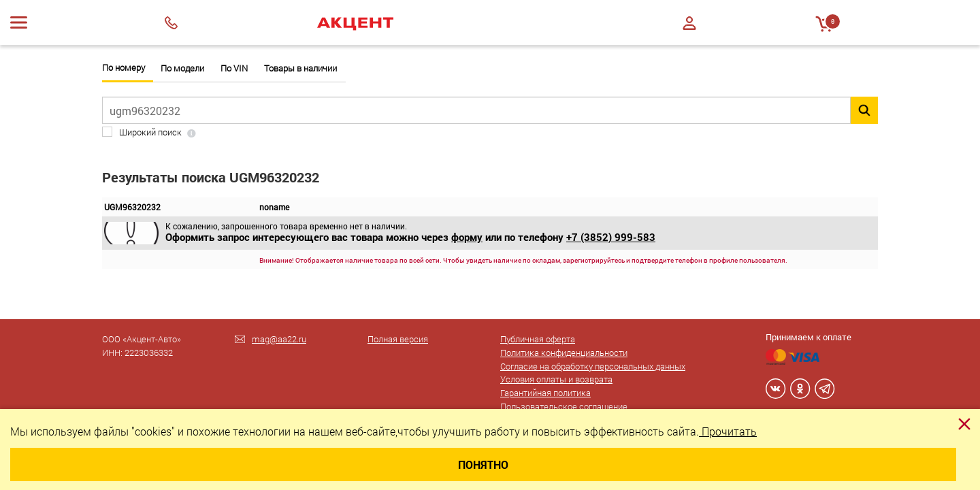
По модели (182, 68)
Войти (689, 23)
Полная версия (398, 339)
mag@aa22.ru (279, 339)
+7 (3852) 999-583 (611, 237)
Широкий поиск (150, 132)
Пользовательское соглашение (564, 406)
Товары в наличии (300, 68)
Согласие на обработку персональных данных (593, 366)
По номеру (124, 68)
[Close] (964, 424)
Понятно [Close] (483, 464)
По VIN (234, 68)
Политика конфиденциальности (564, 353)
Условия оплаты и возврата (556, 379)
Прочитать (728, 431)
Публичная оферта (538, 339)
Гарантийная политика (545, 393)
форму (467, 237)
